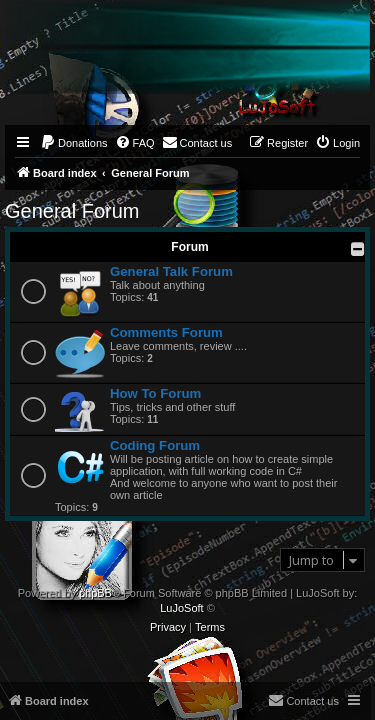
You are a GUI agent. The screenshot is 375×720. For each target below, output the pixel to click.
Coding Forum (155, 445)
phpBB (95, 593)
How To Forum (155, 393)
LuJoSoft (181, 608)
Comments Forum (166, 332)
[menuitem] (74, 143)
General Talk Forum (171, 271)
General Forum (72, 211)
